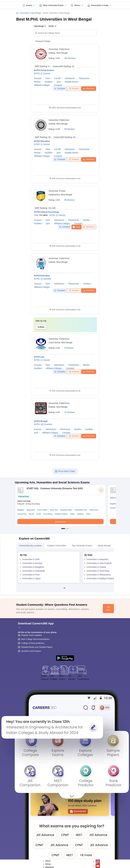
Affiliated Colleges (42, 85)
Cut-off (57, 78)
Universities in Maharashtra (99, 575)
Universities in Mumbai (32, 563)
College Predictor (61, 514)
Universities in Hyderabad (34, 571)
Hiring (48, 864)
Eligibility (21, 510)
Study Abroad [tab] (104, 546)
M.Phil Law (39, 357)
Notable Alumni (71, 82)
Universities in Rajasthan (97, 559)
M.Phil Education (42, 141)
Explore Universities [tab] (57, 546)
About (48, 861)
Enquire (74, 88)
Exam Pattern (43, 510)
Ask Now (108, 608)
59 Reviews (69, 129)
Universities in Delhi (31, 559)
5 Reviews (69, 348)
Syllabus (80, 514)
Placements (84, 78)
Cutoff (38, 514)
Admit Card (94, 510)
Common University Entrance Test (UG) (54, 488)
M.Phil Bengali (41, 421)
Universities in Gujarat (96, 567)
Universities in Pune (31, 575)
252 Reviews (70, 58)
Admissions (70, 78)
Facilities (49, 82)
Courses (38, 78)
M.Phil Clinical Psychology (46, 212)
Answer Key (22, 514)
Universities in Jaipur (31, 578)
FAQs (88, 514)
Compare (58, 85)
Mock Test (54, 510)
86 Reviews (69, 200)
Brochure (89, 88)
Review (37, 82)
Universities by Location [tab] (30, 546)
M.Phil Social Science (44, 70)
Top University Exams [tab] (82, 546)
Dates (72, 514)
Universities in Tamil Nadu (98, 571)
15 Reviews (69, 412)
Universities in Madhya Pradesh (101, 578)
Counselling (48, 514)
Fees (48, 78)
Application (31, 510)
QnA (59, 82)
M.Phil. (42, 73)
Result (31, 514)
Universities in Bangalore (33, 567)
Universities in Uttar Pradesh (99, 563)
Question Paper (66, 510)
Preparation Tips (81, 510)
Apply (78, 227)
